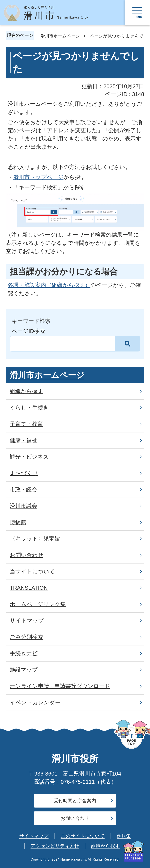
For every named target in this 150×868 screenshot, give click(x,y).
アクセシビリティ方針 (55, 846)
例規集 (124, 836)
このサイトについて (83, 836)
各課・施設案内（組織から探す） (49, 285)
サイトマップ (34, 836)
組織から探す (106, 846)
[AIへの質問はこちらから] (133, 851)
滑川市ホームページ (60, 36)
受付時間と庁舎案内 (75, 801)
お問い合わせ (75, 818)
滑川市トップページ (38, 177)
